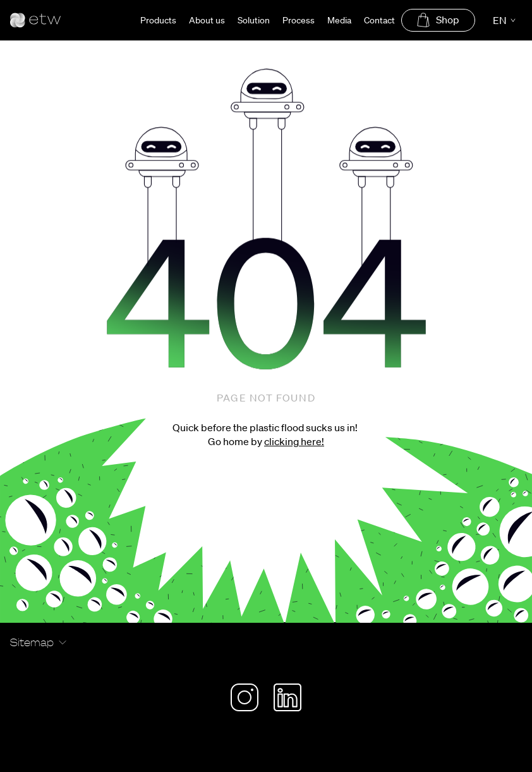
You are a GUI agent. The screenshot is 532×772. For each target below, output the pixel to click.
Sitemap (32, 642)
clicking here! (294, 441)
